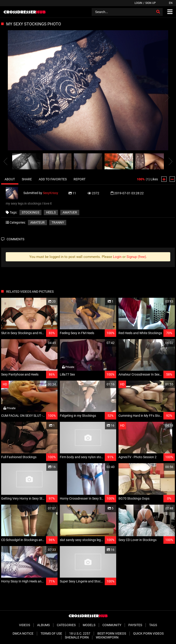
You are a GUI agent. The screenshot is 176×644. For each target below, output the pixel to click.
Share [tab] (27, 179)
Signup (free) (136, 257)
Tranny (58, 222)
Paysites (135, 625)
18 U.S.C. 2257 (80, 633)
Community (112, 625)
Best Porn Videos (112, 633)
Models (89, 625)
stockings (30, 212)
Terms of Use (51, 633)
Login (138, 3)
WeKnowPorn (107, 637)
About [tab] (10, 179)
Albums (43, 625)
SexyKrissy (51, 193)
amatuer (70, 212)
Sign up (151, 3)
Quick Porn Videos (148, 633)
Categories (66, 625)
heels (51, 212)
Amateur (37, 222)
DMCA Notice (23, 633)
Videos (25, 625)
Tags (153, 625)
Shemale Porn (77, 637)
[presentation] (5, 161)
